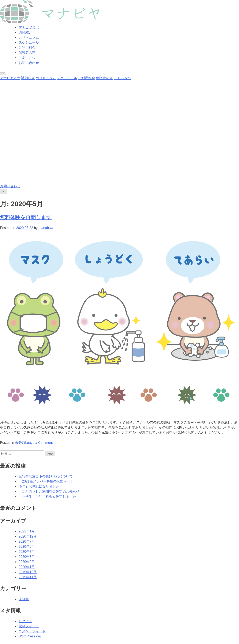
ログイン (25, 621)
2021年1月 (27, 531)
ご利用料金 (27, 48)
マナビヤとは (29, 27)
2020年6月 (27, 547)
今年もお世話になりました (39, 486)
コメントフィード (32, 631)
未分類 (20, 443)
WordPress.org (30, 636)
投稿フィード (29, 626)
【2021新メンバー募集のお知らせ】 (46, 481)
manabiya (46, 228)
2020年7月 (27, 541)
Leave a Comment (39, 443)
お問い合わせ (29, 63)
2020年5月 (27, 552)
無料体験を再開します (26, 217)
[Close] (3, 192)
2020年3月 (27, 557)
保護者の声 (27, 53)
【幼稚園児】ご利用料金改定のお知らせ (49, 492)
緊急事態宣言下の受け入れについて (46, 476)
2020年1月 (27, 567)
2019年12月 (28, 572)
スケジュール (29, 42)
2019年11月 (28, 577)
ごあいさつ (27, 58)
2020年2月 (27, 562)
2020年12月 (28, 536)
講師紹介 (25, 32)
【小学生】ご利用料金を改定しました (47, 497)
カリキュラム (29, 37)
